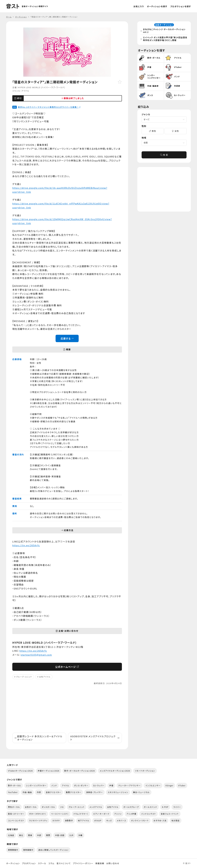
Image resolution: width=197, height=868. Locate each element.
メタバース (122, 820)
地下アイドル (84, 820)
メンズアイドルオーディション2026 (115, 771)
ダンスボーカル (48, 807)
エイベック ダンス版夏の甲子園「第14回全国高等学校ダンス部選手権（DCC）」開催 (165, 39)
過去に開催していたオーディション (53, 850)
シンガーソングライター (36, 785)
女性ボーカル (31, 807)
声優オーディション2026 (48, 771)
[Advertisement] (67, 709)
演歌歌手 (69, 820)
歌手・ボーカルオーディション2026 (80, 771)
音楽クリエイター (53, 792)
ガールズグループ (131, 807)
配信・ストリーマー (16, 814)
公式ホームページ (67, 667)
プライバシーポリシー (83, 863)
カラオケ (56, 820)
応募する (67, 338)
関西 (48, 835)
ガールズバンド (150, 807)
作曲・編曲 (27, 792)
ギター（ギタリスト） (38, 814)
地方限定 (176, 820)
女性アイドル (45, 677)
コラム (51, 863)
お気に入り (139, 6)
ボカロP (98, 820)
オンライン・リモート (140, 820)
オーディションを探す (157, 6)
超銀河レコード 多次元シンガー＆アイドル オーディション (38, 738)
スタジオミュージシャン (118, 792)
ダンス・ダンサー (81, 785)
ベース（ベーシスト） (60, 814)
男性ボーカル (14, 807)
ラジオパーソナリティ (38, 820)
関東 (30, 835)
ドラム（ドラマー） (81, 814)
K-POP (165, 807)
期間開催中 (13, 850)
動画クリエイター (74, 792)
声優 (111, 785)
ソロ (62, 807)
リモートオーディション (145, 771)
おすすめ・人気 (160, 820)
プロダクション (29, 863)
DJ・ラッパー (99, 785)
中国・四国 (60, 835)
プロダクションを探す (181, 6)
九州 (71, 835)
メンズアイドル (96, 807)
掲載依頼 (100, 863)
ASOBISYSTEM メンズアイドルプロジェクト (95, 738)
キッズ (109, 820)
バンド (54, 785)
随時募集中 (28, 850)
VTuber (182, 785)
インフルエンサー (153, 785)
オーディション (13, 863)
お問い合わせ (113, 863)
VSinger (169, 785)
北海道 (11, 835)
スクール (42, 863)
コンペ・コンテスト (16, 820)
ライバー (177, 807)
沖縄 (80, 835)
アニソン (118, 814)
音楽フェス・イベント (170, 814)
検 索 (164, 156)
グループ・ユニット (24, 677)
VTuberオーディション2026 (20, 771)
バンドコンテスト (148, 814)
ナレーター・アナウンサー (130, 785)
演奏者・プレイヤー (94, 792)
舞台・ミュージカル (141, 792)
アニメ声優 (131, 814)
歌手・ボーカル (15, 785)
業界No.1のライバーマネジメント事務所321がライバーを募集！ (49, 107)
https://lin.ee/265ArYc (26, 545)
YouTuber (13, 792)
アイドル (25, 91)
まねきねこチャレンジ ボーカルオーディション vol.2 (165, 31)
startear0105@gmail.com (36, 655)
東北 (21, 835)
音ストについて (64, 863)
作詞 (39, 792)
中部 (39, 835)
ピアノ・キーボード (101, 814)
